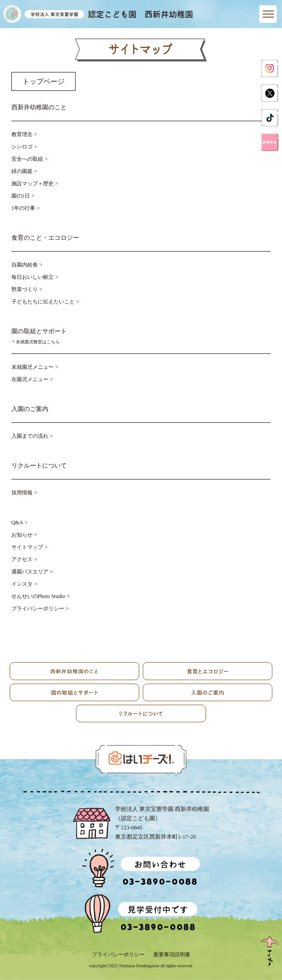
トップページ (43, 81)
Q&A (17, 522)
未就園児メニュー (33, 367)
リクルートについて (39, 466)
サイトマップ (27, 547)
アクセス (22, 559)
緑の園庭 (22, 171)
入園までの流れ (30, 436)
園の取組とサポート (141, 337)
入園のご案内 (30, 409)
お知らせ (22, 535)
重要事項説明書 (172, 955)
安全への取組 (27, 159)
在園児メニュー (30, 379)
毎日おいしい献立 (33, 277)
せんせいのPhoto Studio (38, 596)
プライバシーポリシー (38, 609)
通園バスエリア (30, 572)
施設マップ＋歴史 (33, 184)
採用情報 (22, 493)
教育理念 (22, 134)
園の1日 (21, 196)
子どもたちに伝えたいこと (43, 302)
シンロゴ (22, 147)
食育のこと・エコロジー (45, 238)
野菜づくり (25, 289)
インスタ (22, 584)
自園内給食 (25, 265)
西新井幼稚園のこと (39, 107)
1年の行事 (23, 208)
